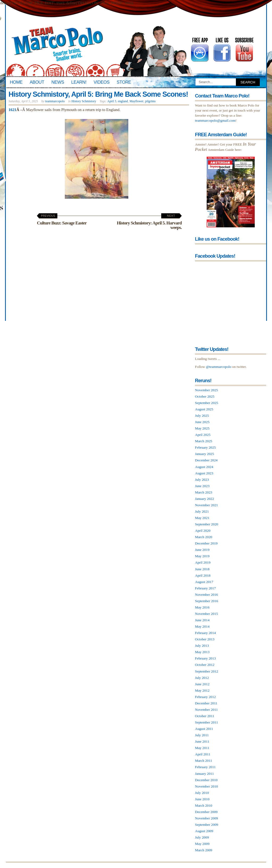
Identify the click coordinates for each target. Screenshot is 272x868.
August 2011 (204, 729)
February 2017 (205, 588)
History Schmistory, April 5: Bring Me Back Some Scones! (98, 94)
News (58, 82)
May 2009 (202, 844)
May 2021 (202, 518)
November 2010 (207, 786)
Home (16, 82)
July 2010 (202, 793)
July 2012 (202, 678)
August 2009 (204, 831)
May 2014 (202, 626)
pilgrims (150, 101)
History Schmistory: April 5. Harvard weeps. (149, 222)
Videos (101, 82)
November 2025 (207, 390)
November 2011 (206, 710)
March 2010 (204, 805)
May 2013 (202, 652)
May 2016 (202, 607)
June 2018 (202, 569)
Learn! (79, 82)
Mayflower (136, 101)
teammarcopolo (55, 101)
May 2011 (202, 748)
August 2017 (204, 582)
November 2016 (207, 595)
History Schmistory (84, 101)
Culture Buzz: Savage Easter (62, 220)
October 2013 (205, 639)
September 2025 (207, 403)
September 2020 (207, 524)
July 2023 (202, 480)
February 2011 (205, 767)
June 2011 (202, 741)
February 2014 (205, 633)
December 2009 (206, 812)
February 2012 (205, 697)
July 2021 (202, 511)
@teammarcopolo (219, 367)
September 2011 (207, 722)
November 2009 (207, 818)
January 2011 (204, 774)
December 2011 (206, 703)
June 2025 (202, 422)
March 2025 (204, 441)
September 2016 (207, 601)
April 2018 (203, 575)
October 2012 (205, 665)
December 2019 (206, 543)
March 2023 (204, 492)
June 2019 (202, 550)
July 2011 (202, 735)
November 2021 (207, 505)
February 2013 (205, 658)
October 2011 (205, 716)
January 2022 (205, 499)
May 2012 (202, 690)
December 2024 (206, 460)
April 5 (112, 101)
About (37, 82)
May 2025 (202, 428)
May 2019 (202, 556)
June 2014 (202, 620)
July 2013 (202, 646)
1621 (12, 110)
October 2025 (205, 396)
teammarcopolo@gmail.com (215, 120)
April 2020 (203, 531)
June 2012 (202, 684)
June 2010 (202, 799)
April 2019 (203, 562)
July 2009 (202, 837)
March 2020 (204, 537)
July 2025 (202, 416)
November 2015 (207, 614)
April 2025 (203, 435)
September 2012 (207, 671)
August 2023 (204, 473)
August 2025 (204, 409)
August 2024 (204, 467)
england (123, 101)
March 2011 (204, 761)
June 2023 (202, 486)
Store (124, 82)
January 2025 (205, 454)
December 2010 (206, 780)
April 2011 (203, 754)
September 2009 (207, 825)
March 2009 (204, 850)
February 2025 (205, 447)
